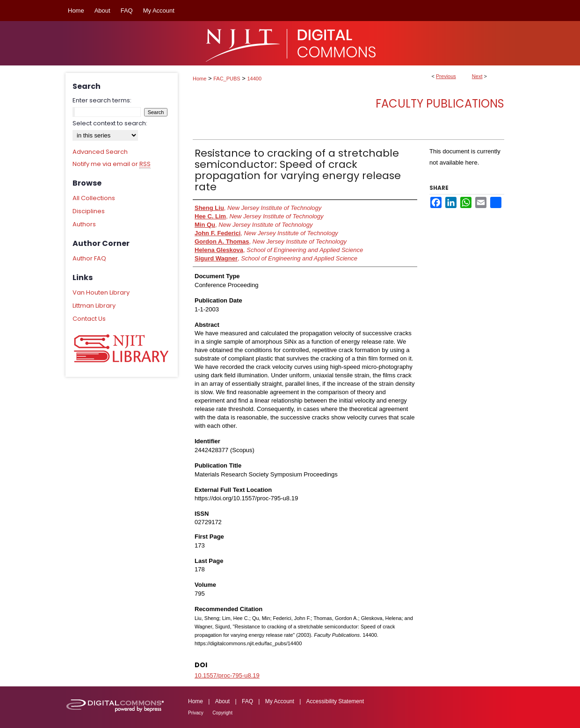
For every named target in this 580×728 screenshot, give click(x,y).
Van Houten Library (101, 292)
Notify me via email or (112, 164)
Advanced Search (100, 152)
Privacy (196, 713)
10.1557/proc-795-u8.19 (227, 675)
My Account (280, 701)
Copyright (222, 713)
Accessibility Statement (335, 701)
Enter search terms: (102, 100)
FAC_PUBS (227, 79)
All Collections (94, 198)
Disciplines (89, 211)
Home (199, 79)
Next (477, 76)
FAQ (247, 701)
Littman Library (94, 306)
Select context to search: (110, 123)
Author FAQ (89, 258)
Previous (446, 76)
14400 (255, 79)
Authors (84, 224)
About (222, 701)
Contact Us (89, 319)
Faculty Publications (440, 104)
